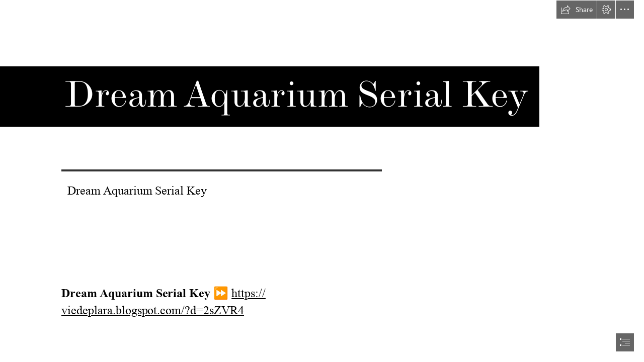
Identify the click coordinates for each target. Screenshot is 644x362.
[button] (577, 10)
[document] (322, 181)
